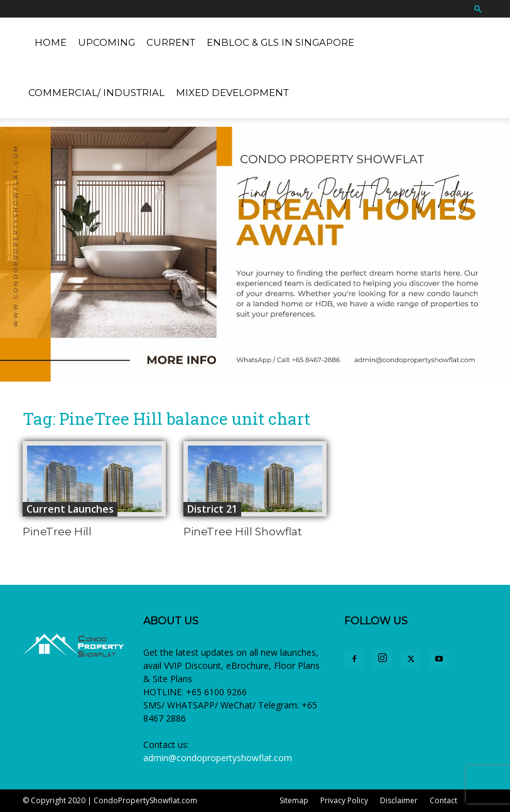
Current (171, 42)
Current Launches (70, 509)
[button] (478, 8)
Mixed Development (232, 93)
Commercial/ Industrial (96, 93)
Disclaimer (399, 800)
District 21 (212, 509)
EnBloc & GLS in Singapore (280, 42)
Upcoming (106, 42)
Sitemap (294, 800)
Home (51, 42)
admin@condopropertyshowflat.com (218, 758)
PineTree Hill (57, 532)
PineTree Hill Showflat (243, 532)
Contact (443, 800)
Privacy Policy (344, 800)
